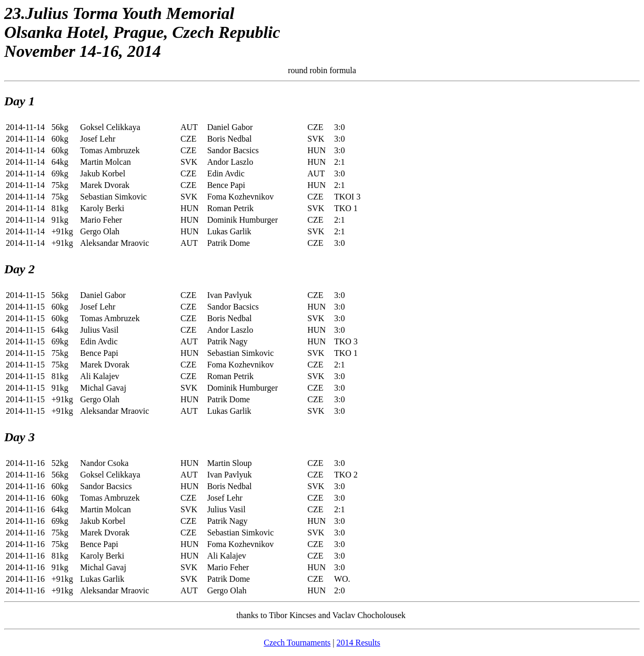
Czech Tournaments (297, 643)
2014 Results (359, 643)
